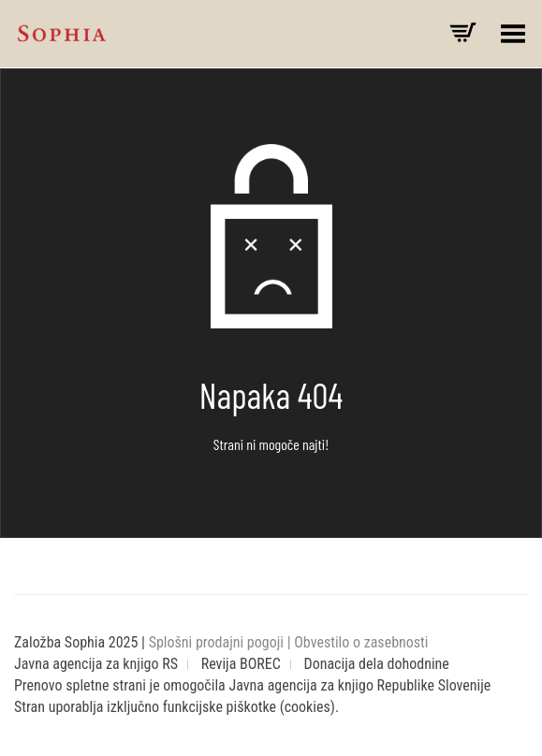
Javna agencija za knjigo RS (96, 664)
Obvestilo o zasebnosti (361, 642)
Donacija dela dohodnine (377, 664)
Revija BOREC (241, 664)
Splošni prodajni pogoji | (222, 642)
